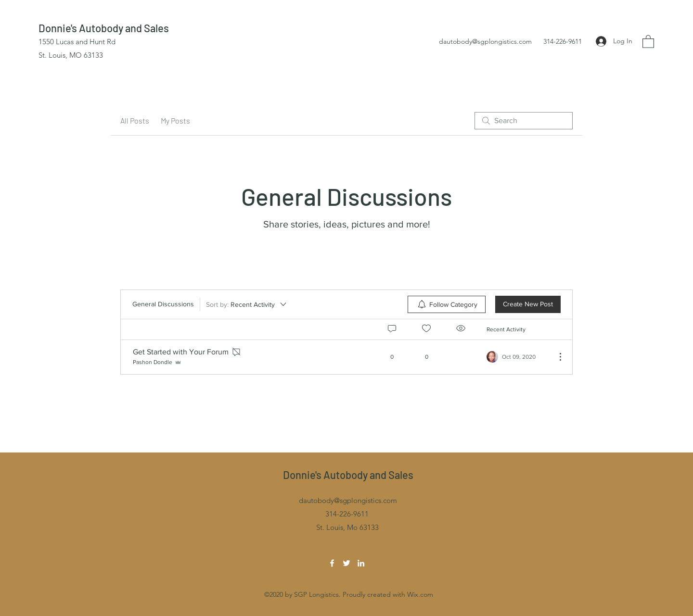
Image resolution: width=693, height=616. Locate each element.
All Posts (135, 120)
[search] (524, 121)
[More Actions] (555, 357)
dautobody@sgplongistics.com (485, 41)
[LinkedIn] (361, 563)
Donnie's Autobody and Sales (104, 28)
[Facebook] (332, 563)
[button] (648, 41)
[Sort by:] (247, 304)
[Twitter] (346, 563)
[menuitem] (447, 304)
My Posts (175, 120)
